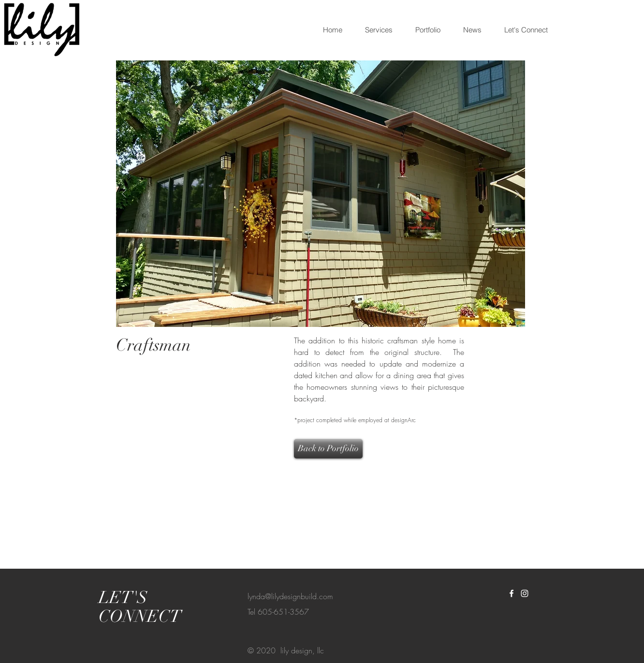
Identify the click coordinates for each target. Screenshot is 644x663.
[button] (321, 194)
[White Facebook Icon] (512, 593)
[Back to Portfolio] (328, 449)
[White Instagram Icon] (525, 593)
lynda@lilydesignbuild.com (290, 596)
